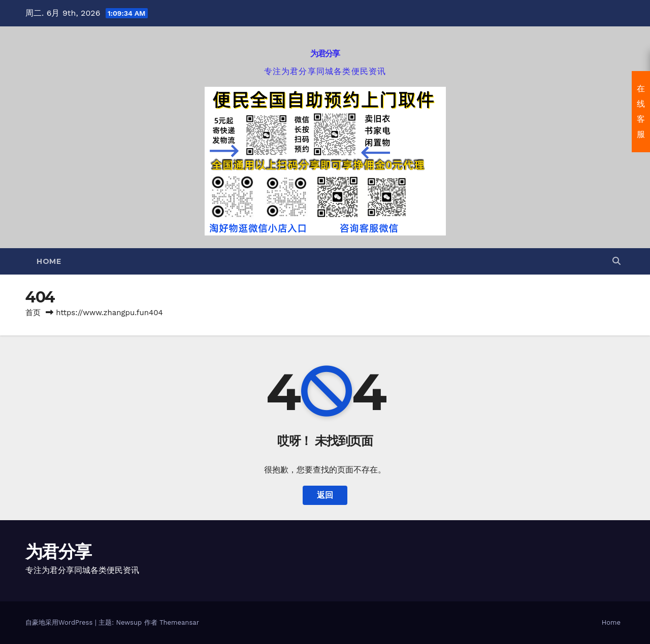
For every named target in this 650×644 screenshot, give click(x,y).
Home (49, 261)
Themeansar (179, 622)
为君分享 (325, 54)
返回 (325, 495)
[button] (616, 261)
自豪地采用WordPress (60, 622)
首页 (33, 313)
